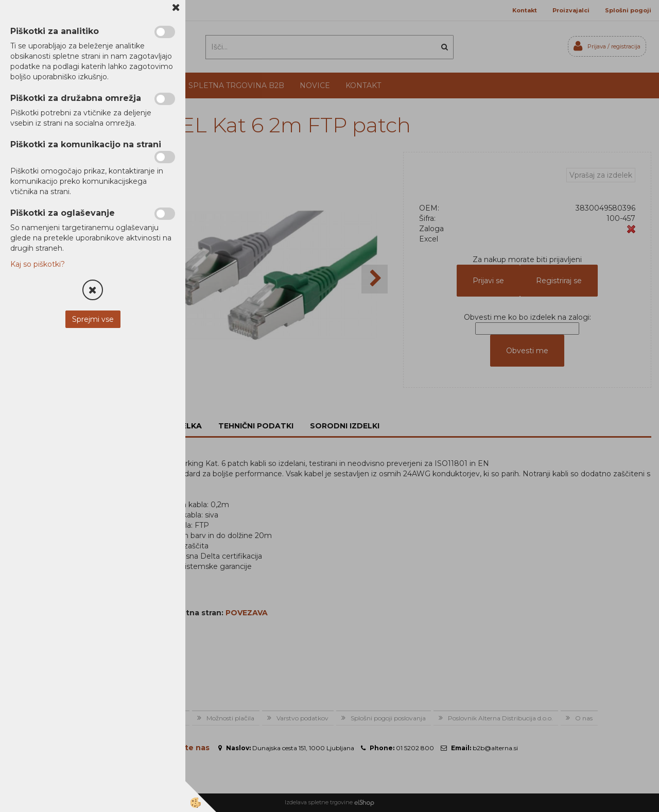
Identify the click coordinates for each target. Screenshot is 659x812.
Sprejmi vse (93, 319)
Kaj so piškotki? (38, 264)
